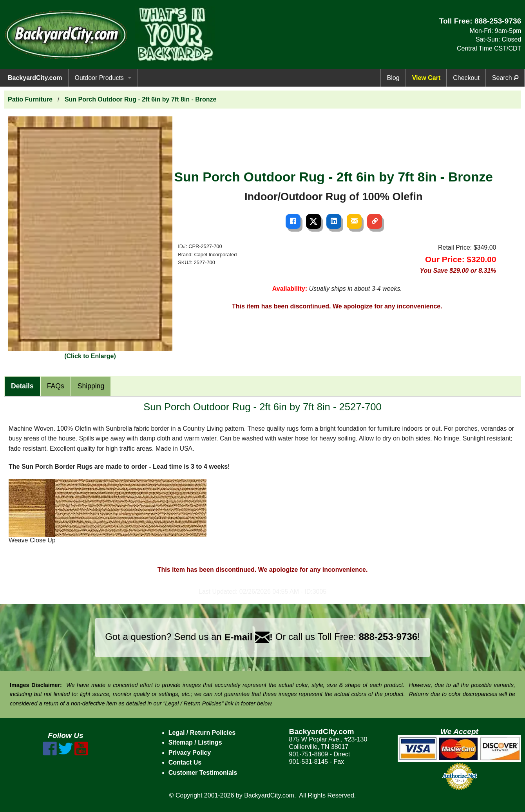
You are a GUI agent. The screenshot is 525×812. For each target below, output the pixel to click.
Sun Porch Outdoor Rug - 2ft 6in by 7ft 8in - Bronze (141, 99)
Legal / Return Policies (202, 733)
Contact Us (185, 762)
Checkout (466, 78)
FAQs (56, 386)
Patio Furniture (30, 99)
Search (505, 78)
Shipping (91, 386)
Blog (393, 78)
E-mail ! (248, 637)
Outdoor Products (99, 78)
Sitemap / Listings (195, 742)
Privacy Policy (190, 753)
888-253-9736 (498, 21)
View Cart (426, 78)
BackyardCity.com (35, 78)
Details (22, 386)
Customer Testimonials (203, 773)
